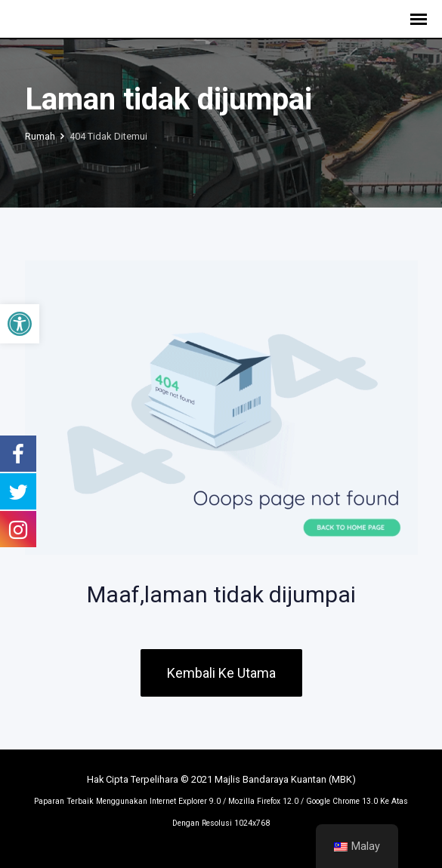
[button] (20, 324)
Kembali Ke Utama (221, 673)
